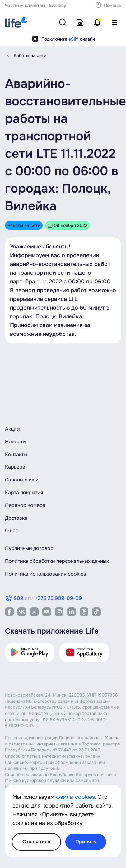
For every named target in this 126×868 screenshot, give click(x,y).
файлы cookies (75, 797)
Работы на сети (30, 55)
